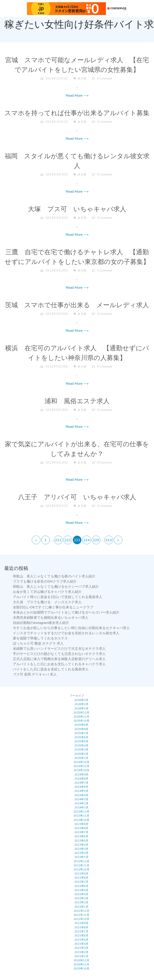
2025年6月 (81, 737)
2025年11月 (81, 717)
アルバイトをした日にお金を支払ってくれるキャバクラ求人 (59, 664)
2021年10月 (81, 919)
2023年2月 (81, 853)
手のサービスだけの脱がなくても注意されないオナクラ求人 (59, 654)
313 (109, 540)
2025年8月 (81, 729)
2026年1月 (81, 709)
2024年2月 (81, 803)
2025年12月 (81, 713)
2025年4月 (81, 746)
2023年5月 (81, 841)
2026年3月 (81, 700)
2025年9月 (81, 725)
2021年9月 (81, 923)
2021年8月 (81, 927)
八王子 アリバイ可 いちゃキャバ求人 (77, 497)
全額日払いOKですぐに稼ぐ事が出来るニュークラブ (53, 607)
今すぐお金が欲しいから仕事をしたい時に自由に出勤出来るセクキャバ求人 (71, 628)
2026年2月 (81, 704)
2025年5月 (81, 741)
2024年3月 (81, 799)
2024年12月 (81, 762)
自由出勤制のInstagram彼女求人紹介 (41, 623)
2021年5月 (81, 940)
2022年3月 (81, 898)
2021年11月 (81, 915)
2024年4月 (81, 795)
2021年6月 (81, 936)
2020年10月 (81, 969)
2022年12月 (81, 861)
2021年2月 (81, 952)
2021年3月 (81, 948)
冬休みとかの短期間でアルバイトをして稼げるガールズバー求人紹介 (66, 612)
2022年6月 (81, 886)
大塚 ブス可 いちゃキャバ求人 (77, 209)
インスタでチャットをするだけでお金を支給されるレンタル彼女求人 (66, 633)
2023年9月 (81, 824)
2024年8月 (81, 779)
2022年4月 (81, 894)
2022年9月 (81, 874)
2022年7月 (81, 882)
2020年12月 (81, 960)
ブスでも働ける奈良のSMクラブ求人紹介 (45, 581)
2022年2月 (81, 902)
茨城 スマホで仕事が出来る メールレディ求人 (77, 305)
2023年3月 (81, 849)
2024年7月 (81, 783)
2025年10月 (81, 721)
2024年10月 (81, 770)
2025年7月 (81, 733)
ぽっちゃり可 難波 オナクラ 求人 (38, 644)
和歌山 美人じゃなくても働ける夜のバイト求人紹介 (54, 576)
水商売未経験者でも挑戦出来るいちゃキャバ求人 (51, 618)
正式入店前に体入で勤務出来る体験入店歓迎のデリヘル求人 (59, 659)
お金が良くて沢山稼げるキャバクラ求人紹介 (47, 592)
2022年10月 (81, 870)
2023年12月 (81, 812)
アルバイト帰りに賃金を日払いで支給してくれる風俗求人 (58, 597)
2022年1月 (81, 907)
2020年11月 (81, 964)
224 (87, 540)
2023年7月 (81, 832)
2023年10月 (81, 820)
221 (58, 540)
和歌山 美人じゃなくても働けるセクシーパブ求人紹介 (56, 587)
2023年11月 (81, 816)
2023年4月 (81, 845)
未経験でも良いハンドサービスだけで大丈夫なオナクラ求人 (59, 649)
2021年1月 (81, 956)
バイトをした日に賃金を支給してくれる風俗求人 (51, 669)
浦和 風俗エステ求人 (77, 401)
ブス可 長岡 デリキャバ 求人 (35, 675)
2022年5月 (81, 890)
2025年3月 (81, 750)
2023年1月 (81, 857)
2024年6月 (81, 787)
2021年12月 (81, 911)
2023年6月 (81, 836)
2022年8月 (81, 878)
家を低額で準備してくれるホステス (40, 638)
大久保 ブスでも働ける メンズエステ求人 (47, 602)
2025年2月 (81, 754)
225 (96, 540)
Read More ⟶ (77, 96)
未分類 (82, 79)
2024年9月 (81, 775)
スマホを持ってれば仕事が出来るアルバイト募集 (77, 113)
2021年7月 (81, 932)
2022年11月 (81, 865)
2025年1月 (81, 758)
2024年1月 (81, 808)
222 (68, 540)
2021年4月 (81, 944)
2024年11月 (81, 766)
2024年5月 (81, 791)
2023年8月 (81, 828)
